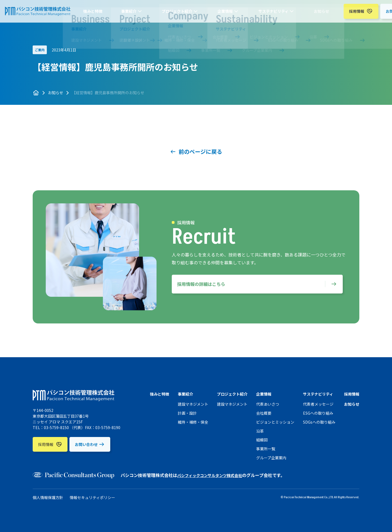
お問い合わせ (348, 14)
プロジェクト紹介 (172, 14)
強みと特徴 (113, 14)
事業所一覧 (266, 449)
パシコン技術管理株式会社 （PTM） (44, 14)
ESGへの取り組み (318, 413)
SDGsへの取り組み (319, 422)
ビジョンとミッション (275, 422)
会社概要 (264, 413)
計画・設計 (187, 413)
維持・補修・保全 (193, 422)
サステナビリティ (243, 14)
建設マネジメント (193, 404)
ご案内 (40, 50)
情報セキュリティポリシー (92, 497)
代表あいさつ (268, 404)
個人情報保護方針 (48, 497)
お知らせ (278, 14)
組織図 (262, 440)
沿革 (260, 431)
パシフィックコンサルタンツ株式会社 (214, 475)
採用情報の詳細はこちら (201, 284)
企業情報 (207, 14)
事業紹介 (136, 14)
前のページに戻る (200, 152)
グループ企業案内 (271, 458)
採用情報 (307, 14)
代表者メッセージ (318, 404)
